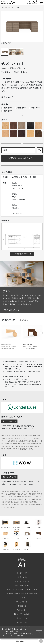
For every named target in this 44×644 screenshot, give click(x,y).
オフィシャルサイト (9, 421)
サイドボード (39, 535)
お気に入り (22, 606)
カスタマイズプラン (22, 581)
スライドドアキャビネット (16, 524)
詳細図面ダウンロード (22, 254)
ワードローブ (17, 546)
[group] (11, 336)
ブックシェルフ (6, 546)
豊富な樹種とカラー (22, 585)
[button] (43, 131)
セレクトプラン (22, 577)
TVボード (28, 524)
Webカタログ (22, 610)
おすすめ (22, 598)
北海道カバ (8, 111)
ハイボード (28, 546)
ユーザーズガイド (22, 614)
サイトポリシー (22, 622)
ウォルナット (36, 108)
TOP (3, 8)
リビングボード (5, 524)
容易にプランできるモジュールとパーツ (22, 590)
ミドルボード (6, 535)
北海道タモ (8, 108)
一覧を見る (23, 320)
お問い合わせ (22, 618)
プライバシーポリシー (10, 635)
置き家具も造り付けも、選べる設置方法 (22, 594)
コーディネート (22, 602)
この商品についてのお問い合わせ (22, 158)
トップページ (22, 573)
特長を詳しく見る (12, 310)
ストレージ (39, 524)
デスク (8, 8)
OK (39, 632)
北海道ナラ (22, 108)
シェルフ (16, 535)
